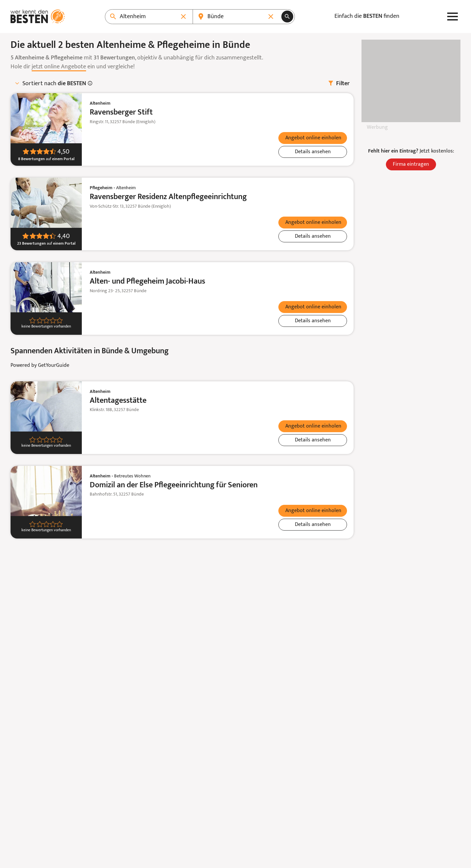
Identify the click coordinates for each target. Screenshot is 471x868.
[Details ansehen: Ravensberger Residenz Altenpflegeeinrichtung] (313, 236)
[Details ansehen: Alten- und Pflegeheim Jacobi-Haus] (313, 321)
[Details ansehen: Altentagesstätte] (313, 440)
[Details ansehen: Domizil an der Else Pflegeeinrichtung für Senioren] (313, 525)
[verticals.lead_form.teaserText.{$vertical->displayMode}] (313, 138)
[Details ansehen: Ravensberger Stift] (313, 152)
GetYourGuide (54, 365)
